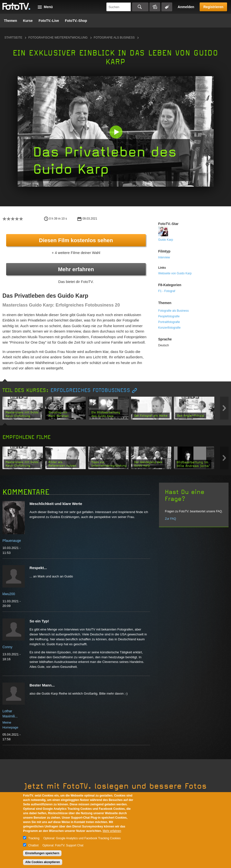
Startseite (13, 38)
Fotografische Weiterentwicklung (58, 38)
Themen (11, 21)
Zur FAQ (170, 519)
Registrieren (213, 7)
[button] (117, 133)
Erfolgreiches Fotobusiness (90, 390)
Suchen (140, 7)
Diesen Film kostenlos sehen (76, 240)
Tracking (34, 838)
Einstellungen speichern (42, 853)
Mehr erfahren (76, 269)
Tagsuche (167, 7)
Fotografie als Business (114, 38)
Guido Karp (166, 240)
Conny (7, 647)
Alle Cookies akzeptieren (43, 862)
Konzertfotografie (169, 328)
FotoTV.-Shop (76, 21)
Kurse (28, 21)
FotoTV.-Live (49, 21)
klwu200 (9, 594)
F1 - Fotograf (167, 291)
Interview (164, 257)
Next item (224, 408)
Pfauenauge (12, 541)
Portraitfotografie (169, 322)
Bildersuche (155, 7)
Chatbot (33, 845)
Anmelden (186, 7)
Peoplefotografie (169, 316)
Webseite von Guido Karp (175, 273)
